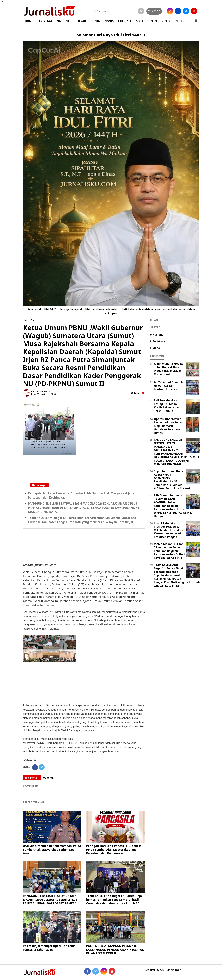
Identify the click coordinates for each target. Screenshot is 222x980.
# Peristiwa (158, 341)
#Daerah (48, 778)
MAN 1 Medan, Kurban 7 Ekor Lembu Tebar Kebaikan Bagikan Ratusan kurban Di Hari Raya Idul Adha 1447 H (169, 551)
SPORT (140, 21)
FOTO (153, 21)
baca (135, 393)
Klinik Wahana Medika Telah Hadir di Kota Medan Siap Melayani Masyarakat (169, 369)
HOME (29, 21)
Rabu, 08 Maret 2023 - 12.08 (43, 394)
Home (26, 320)
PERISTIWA (45, 21)
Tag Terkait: (32, 778)
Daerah (35, 320)
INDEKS (179, 21)
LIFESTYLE (125, 21)
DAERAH (81, 21)
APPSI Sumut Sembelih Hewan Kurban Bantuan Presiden (169, 386)
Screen (154, 11)
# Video (155, 348)
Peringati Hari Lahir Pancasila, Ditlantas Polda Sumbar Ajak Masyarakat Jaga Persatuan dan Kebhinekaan (114, 850)
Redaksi (150, 970)
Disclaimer (174, 970)
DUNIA (95, 21)
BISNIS (109, 21)
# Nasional (157, 335)
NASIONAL (64, 21)
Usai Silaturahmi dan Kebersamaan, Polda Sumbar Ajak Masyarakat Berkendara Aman (52, 850)
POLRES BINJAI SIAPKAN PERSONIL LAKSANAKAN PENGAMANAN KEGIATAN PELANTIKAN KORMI (115, 949)
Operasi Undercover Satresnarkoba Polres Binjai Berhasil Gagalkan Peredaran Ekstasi (168, 426)
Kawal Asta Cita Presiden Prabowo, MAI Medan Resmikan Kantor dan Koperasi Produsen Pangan (169, 530)
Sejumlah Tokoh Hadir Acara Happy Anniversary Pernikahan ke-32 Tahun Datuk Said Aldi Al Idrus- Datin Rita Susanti (172, 480)
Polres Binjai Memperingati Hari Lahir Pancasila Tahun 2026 (49, 948)
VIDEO (166, 21)
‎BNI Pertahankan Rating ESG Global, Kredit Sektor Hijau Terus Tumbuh (167, 406)
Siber (161, 970)
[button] (196, 19)
